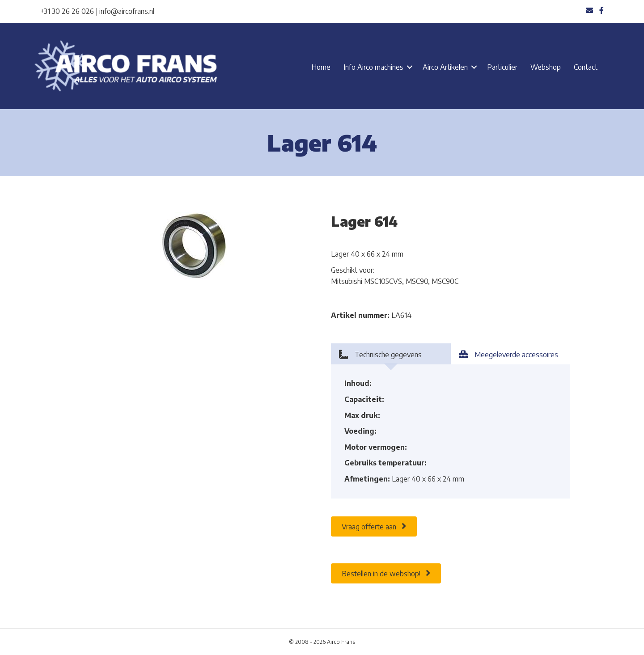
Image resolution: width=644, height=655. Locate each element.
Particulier (502, 67)
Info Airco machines (373, 67)
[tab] (391, 354)
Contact (586, 67)
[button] (410, 67)
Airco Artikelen (445, 67)
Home (321, 67)
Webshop (546, 67)
